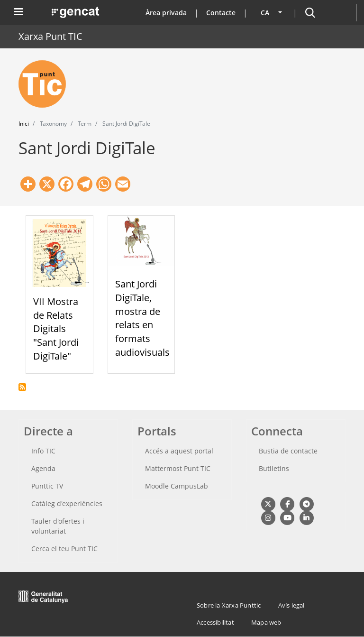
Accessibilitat (215, 622)
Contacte (221, 13)
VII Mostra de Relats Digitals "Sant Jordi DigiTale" (56, 329)
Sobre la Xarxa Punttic (229, 605)
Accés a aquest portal (179, 451)
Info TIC (43, 451)
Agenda (43, 468)
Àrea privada (166, 13)
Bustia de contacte (288, 451)
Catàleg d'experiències (67, 503)
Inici (24, 124)
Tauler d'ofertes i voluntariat (58, 526)
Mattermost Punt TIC (178, 468)
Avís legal (291, 605)
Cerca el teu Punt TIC (64, 549)
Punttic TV (47, 486)
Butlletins (274, 468)
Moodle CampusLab (177, 486)
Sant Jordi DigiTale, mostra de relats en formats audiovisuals (142, 318)
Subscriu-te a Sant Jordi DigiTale (22, 387)
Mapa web (266, 622)
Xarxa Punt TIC (50, 36)
